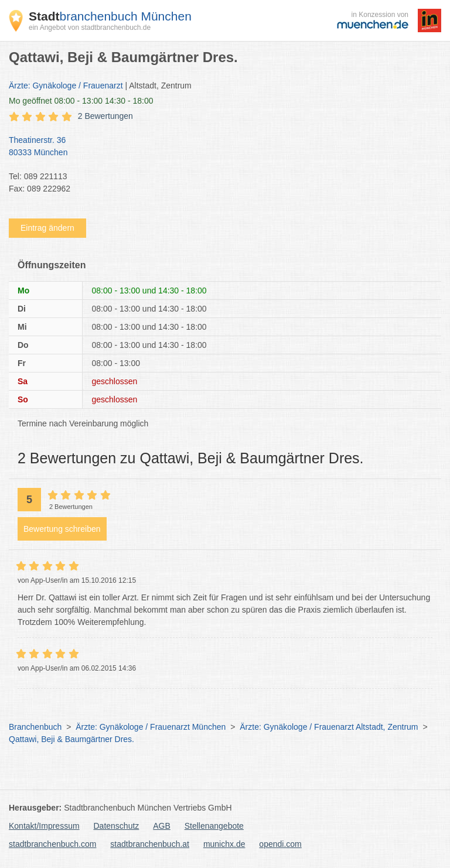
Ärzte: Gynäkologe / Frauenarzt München (151, 727)
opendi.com (280, 844)
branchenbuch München (110, 16)
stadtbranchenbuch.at (150, 844)
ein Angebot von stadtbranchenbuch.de (90, 28)
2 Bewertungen (105, 116)
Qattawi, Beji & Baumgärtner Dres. (71, 739)
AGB (162, 826)
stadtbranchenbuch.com (52, 844)
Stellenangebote (214, 826)
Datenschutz (117, 826)
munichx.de (224, 844)
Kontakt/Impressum (44, 826)
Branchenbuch (35, 727)
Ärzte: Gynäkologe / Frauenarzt (66, 86)
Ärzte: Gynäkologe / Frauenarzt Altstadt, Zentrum (329, 727)
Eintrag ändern (47, 228)
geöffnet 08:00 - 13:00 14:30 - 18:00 (81, 101)
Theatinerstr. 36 (219, 147)
